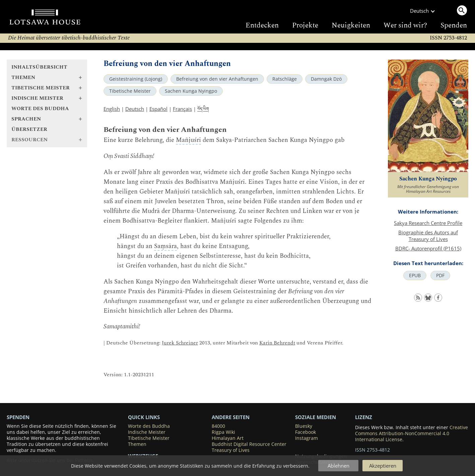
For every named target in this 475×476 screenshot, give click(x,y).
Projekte (305, 25)
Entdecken (262, 25)
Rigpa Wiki (223, 432)
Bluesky (304, 426)
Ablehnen (338, 466)
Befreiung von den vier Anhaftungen (217, 79)
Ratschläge (285, 79)
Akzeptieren (383, 466)
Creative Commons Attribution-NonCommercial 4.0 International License (412, 433)
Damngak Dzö (326, 79)
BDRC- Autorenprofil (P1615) (428, 248)
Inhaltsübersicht (39, 67)
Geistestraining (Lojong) (136, 79)
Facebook (306, 432)
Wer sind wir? (405, 25)
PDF (440, 275)
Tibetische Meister (130, 91)
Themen (137, 444)
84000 (218, 426)
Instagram (307, 438)
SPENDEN (18, 417)
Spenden (454, 25)
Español (158, 109)
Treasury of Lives (231, 450)
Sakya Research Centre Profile (428, 223)
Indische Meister (147, 432)
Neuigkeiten (351, 25)
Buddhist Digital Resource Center (249, 444)
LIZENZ (364, 417)
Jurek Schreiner (180, 343)
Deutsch (135, 109)
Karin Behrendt (277, 343)
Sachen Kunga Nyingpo (191, 91)
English (112, 109)
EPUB (415, 275)
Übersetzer (29, 129)
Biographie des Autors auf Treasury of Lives (428, 236)
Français (182, 109)
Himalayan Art (228, 438)
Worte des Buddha (40, 109)
